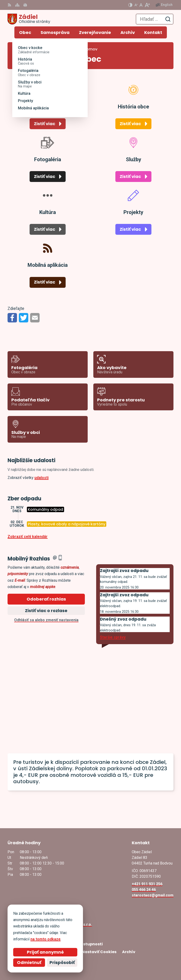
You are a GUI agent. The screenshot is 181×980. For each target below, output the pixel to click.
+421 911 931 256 (147, 884)
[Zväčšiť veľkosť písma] (147, 5)
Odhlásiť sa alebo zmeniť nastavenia (46, 620)
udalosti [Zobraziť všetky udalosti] (41, 478)
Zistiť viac (45, 124)
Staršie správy (113, 637)
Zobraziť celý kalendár (28, 537)
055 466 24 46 (144, 890)
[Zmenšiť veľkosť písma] (136, 5)
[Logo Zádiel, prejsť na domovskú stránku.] (29, 19)
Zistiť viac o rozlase (46, 611)
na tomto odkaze (45, 939)
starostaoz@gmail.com (153, 895)
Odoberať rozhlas (46, 599)
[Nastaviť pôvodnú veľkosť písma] (141, 5)
